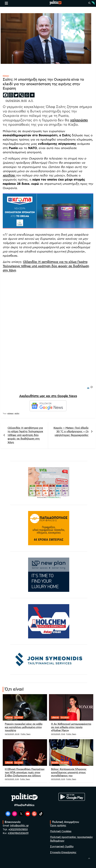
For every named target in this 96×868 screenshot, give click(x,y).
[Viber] (21, 95)
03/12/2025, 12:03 (58, 779)
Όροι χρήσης (58, 826)
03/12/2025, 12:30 (12, 779)
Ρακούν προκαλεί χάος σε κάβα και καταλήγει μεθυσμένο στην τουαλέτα (24, 727)
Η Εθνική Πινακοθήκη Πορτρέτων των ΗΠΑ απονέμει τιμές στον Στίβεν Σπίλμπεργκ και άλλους (25, 773)
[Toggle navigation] (6, 3)
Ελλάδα (55, 763)
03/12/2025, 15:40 (58, 734)
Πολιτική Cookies (61, 831)
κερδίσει (9, 175)
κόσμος (10, 413)
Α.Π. (31, 101)
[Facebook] (5, 95)
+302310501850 (18, 830)
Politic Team (26, 734)
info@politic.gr (19, 826)
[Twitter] (16, 95)
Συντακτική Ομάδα (62, 847)
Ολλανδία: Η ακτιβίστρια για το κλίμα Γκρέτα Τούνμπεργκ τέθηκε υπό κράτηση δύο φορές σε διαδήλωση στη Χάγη (46, 266)
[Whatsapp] (27, 95)
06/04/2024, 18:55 (16, 101)
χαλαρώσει (79, 120)
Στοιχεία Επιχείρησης (63, 853)
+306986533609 (18, 833)
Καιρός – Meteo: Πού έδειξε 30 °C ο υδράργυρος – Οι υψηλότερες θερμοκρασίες (71, 432)
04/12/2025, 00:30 (12, 734)
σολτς (17, 413)
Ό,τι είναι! (19, 717)
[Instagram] (11, 95)
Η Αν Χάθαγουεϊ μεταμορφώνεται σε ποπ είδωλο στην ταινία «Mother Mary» (71, 727)
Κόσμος (6, 76)
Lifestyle (9, 717)
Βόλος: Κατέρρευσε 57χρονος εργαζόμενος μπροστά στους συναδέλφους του (69, 773)
